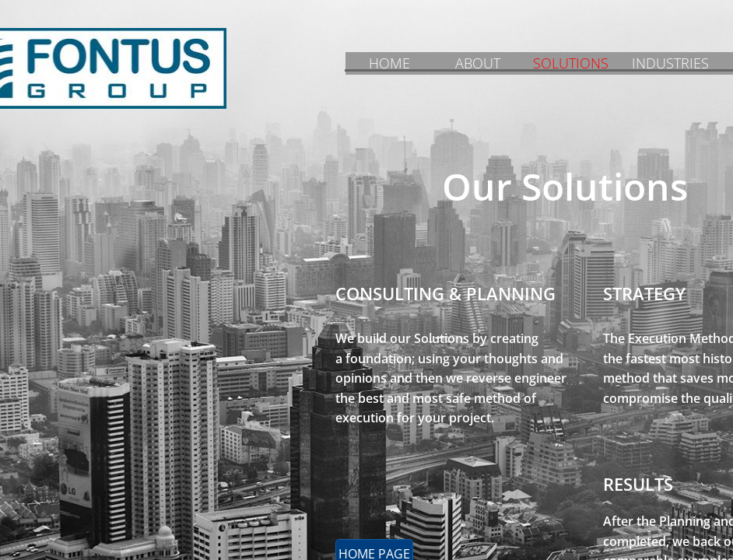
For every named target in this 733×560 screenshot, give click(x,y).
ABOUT (478, 63)
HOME (389, 63)
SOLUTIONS (571, 63)
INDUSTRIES (670, 63)
